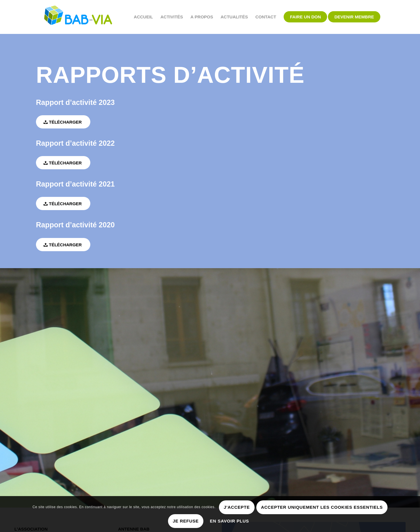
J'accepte (237, 507)
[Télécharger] (63, 122)
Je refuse (186, 521)
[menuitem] (143, 17)
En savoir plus (230, 521)
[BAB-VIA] (78, 17)
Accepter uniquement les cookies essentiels (322, 507)
